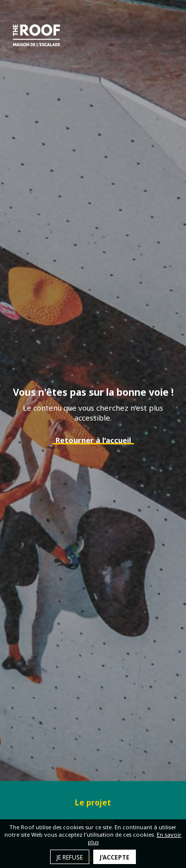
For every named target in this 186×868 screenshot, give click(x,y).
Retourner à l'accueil (93, 440)
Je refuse (70, 857)
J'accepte (115, 857)
